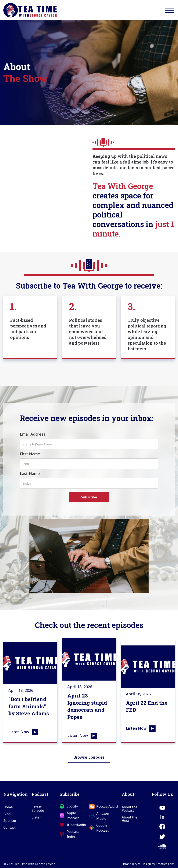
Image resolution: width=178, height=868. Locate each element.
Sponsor (10, 821)
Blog (7, 814)
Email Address (33, 434)
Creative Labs (165, 864)
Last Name (30, 473)
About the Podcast (130, 809)
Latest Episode (38, 809)
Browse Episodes (89, 757)
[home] (30, 10)
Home (8, 807)
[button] (170, 10)
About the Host (130, 819)
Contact (9, 827)
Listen (37, 817)
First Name (30, 454)
